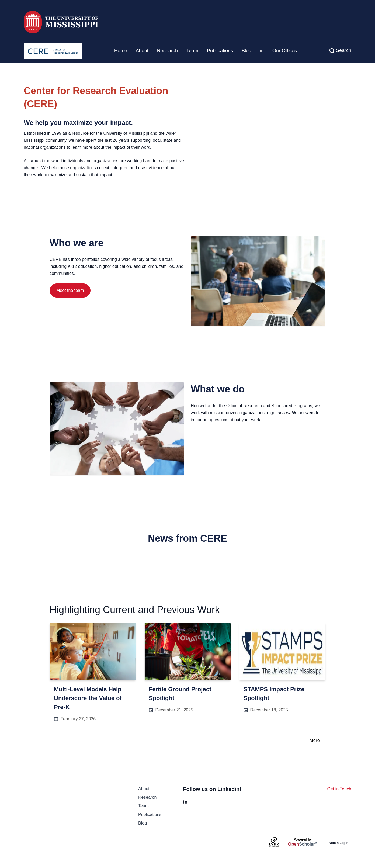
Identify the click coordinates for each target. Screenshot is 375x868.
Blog (246, 51)
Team (192, 51)
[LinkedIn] (185, 802)
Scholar (303, 842)
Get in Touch (339, 789)
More (315, 740)
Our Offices (285, 51)
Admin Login (338, 843)
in (262, 51)
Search (344, 50)
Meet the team (70, 290)
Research (167, 51)
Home (121, 51)
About (142, 51)
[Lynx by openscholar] (279, 843)
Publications (220, 51)
